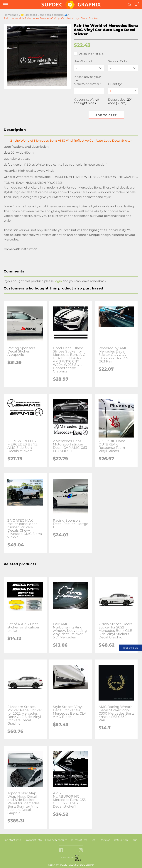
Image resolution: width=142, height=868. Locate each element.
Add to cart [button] (106, 115)
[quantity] (123, 91)
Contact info (13, 840)
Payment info (33, 840)
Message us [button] (130, 648)
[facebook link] (61, 851)
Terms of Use (79, 840)
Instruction (121, 840)
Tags (134, 840)
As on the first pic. (89, 54)
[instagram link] (81, 851)
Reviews (105, 840)
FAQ (94, 840)
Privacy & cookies (56, 840)
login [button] (58, 281)
